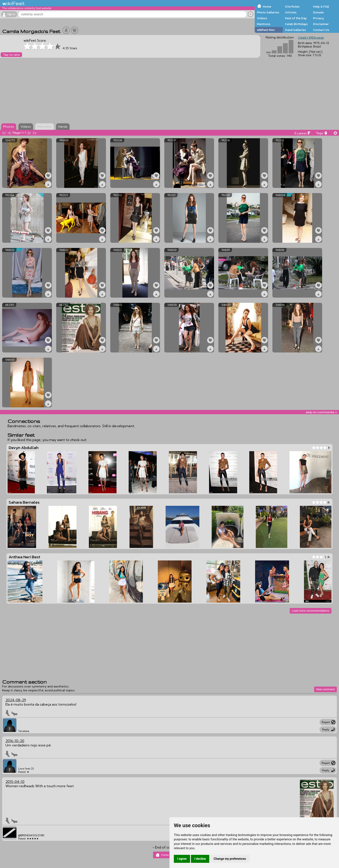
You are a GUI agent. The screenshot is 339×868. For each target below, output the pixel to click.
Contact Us (321, 30)
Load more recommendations (311, 611)
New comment (325, 689)
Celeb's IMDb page (311, 38)
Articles (291, 12)
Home (267, 6)
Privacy (319, 18)
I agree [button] (182, 859)
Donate (318, 12)
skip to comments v (321, 412)
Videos (262, 18)
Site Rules (292, 6)
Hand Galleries (295, 30)
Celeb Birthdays (296, 24)
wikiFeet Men (266, 30)
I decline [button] (200, 859)
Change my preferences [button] (230, 859)
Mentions (264, 24)
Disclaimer (321, 24)
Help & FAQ (321, 6)
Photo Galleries (268, 12)
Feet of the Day (296, 18)
